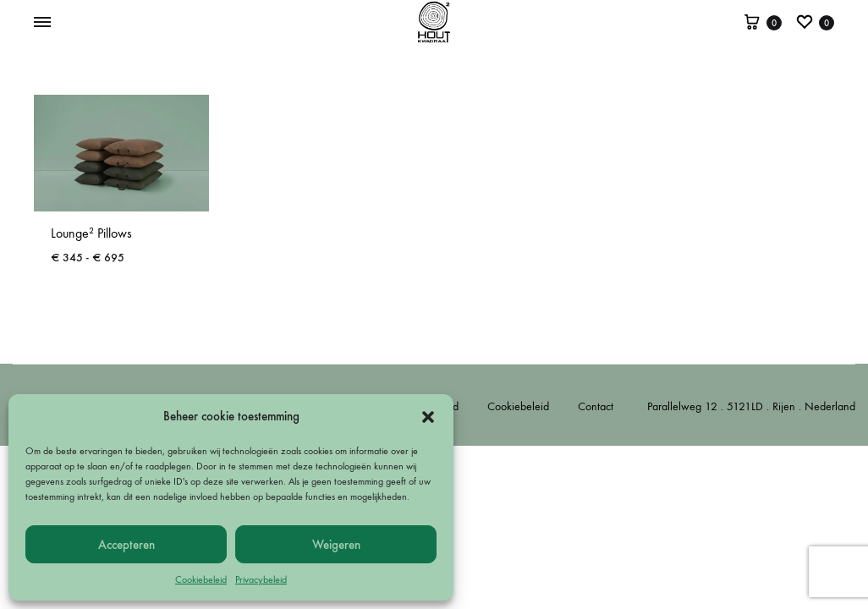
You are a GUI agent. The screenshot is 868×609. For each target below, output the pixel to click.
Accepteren (126, 545)
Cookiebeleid (201, 579)
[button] (428, 417)
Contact (596, 406)
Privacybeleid (261, 579)
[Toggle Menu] (42, 23)
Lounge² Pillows (91, 233)
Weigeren (336, 545)
